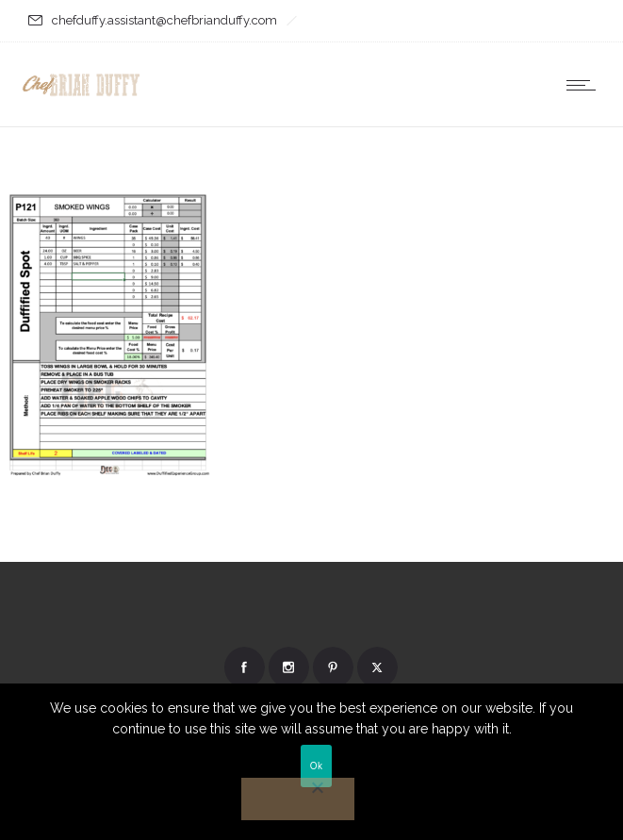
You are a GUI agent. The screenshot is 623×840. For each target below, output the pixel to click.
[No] (298, 799)
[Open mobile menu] (585, 85)
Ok (316, 766)
